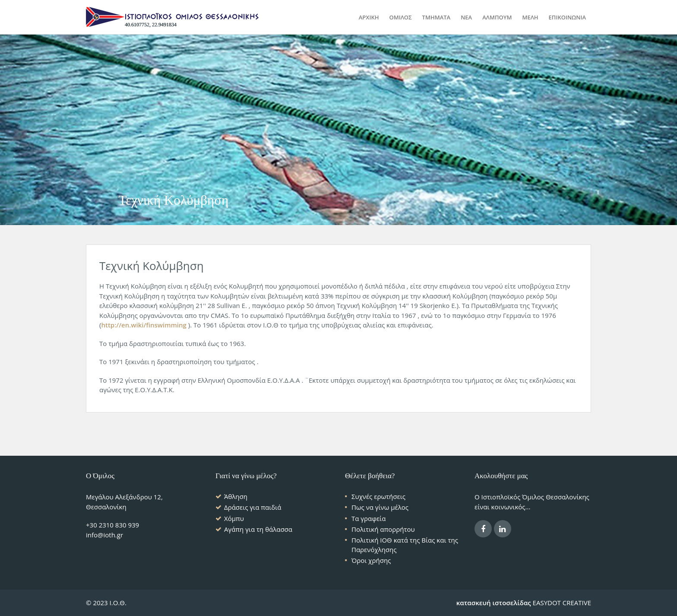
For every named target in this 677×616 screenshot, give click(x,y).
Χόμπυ (234, 518)
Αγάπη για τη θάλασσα (258, 529)
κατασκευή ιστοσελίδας (494, 603)
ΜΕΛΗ (530, 17)
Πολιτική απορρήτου (383, 529)
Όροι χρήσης (371, 560)
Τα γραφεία (369, 518)
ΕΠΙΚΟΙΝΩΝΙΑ (567, 17)
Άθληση (236, 496)
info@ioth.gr (104, 535)
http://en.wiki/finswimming (144, 325)
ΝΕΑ (466, 17)
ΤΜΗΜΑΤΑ (437, 17)
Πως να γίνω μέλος (380, 507)
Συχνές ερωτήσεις (378, 496)
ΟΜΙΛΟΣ (400, 17)
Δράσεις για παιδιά (253, 507)
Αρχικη (369, 17)
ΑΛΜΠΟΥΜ (497, 17)
